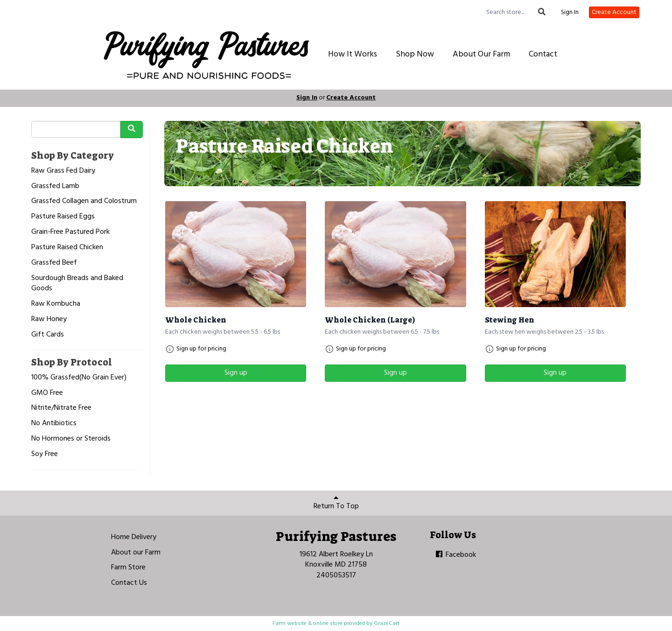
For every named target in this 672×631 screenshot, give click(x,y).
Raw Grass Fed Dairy (63, 171)
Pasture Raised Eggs (63, 217)
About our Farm (136, 553)
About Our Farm (481, 54)
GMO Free (47, 393)
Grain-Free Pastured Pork (70, 232)
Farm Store (128, 568)
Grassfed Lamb (55, 186)
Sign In (570, 13)
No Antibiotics (54, 424)
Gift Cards (48, 335)
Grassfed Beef (54, 263)
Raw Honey (49, 319)
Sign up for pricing (201, 349)
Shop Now (415, 54)
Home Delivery (134, 537)
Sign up (236, 373)
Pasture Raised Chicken (67, 248)
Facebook (455, 555)
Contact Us (129, 583)
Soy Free (45, 454)
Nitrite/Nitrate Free (61, 408)
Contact (543, 54)
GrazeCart (387, 624)
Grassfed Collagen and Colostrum (84, 201)
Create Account (614, 12)
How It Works (353, 54)
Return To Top (336, 503)
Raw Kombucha (56, 304)
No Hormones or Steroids (71, 439)
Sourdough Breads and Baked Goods (77, 284)
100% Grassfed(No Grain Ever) (79, 378)
